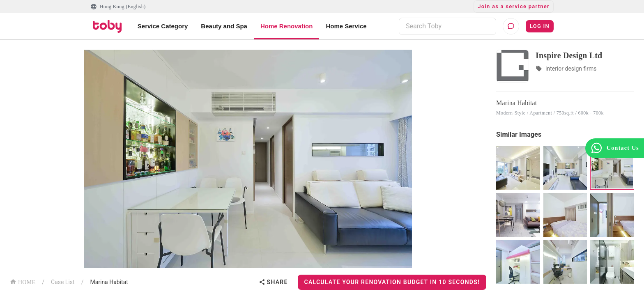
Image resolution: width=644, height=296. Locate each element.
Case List (63, 282)
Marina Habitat (109, 282)
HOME (23, 281)
